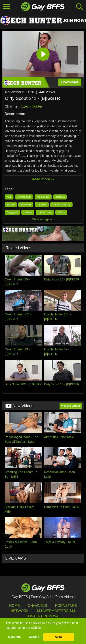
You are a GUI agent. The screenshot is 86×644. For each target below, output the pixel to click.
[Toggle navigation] (7, 7)
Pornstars (66, 606)
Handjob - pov (45, 212)
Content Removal (43, 616)
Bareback (60, 197)
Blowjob (11, 205)
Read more (43, 179)
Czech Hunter (32, 106)
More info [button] (14, 637)
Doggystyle (12, 212)
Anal (9, 197)
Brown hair (26, 205)
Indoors (61, 212)
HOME (15, 606)
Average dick (43, 197)
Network (20, 611)
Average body (24, 197)
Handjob (28, 212)
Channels (37, 606)
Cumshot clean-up (61, 205)
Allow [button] (59, 637)
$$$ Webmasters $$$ (56, 611)
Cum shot (42, 205)
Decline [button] (34, 637)
